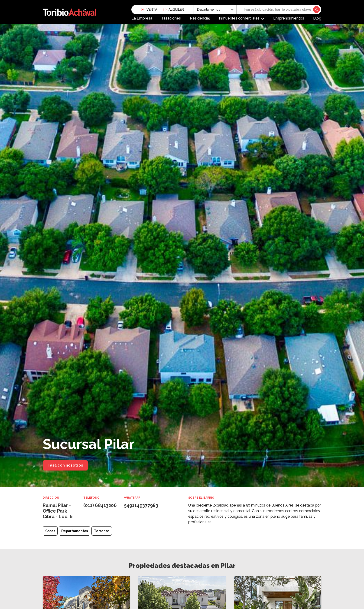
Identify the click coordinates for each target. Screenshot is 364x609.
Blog (317, 18)
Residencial (200, 18)
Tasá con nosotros (65, 465)
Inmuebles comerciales (239, 18)
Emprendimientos (289, 18)
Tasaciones (171, 18)
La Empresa (142, 18)
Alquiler (176, 9)
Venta (152, 9)
